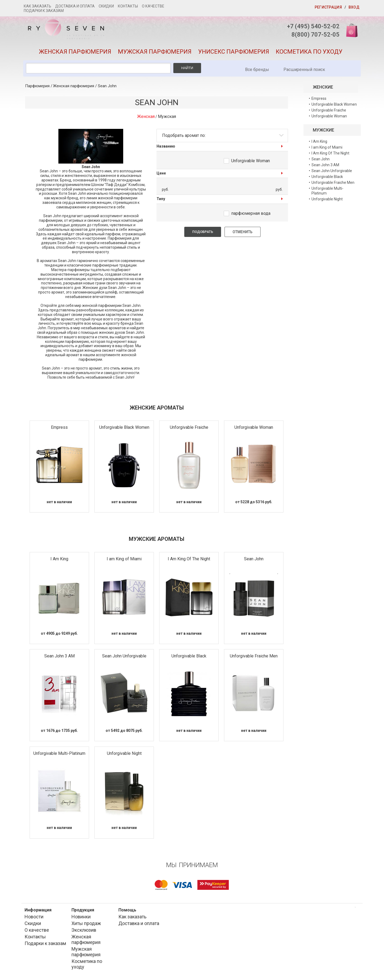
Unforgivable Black (189, 656)
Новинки (81, 917)
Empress (59, 427)
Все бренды (257, 70)
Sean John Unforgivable (124, 656)
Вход (354, 7)
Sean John (107, 86)
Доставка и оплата (75, 6)
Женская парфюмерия (75, 52)
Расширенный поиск (304, 70)
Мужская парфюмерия (155, 52)
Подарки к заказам (44, 11)
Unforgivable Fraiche (189, 427)
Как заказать (37, 6)
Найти (187, 68)
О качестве (153, 6)
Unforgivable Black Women (124, 427)
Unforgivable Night (124, 753)
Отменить (243, 232)
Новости (34, 917)
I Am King (59, 559)
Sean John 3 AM (59, 656)
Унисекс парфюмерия (234, 52)
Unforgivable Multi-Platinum (59, 753)
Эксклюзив (84, 930)
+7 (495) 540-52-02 (313, 26)
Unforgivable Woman (251, 161)
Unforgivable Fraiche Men (254, 656)
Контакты (128, 6)
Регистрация (328, 7)
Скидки (106, 6)
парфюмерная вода (251, 213)
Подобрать (203, 232)
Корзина (350, 30)
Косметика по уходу (309, 52)
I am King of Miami (124, 559)
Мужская (167, 116)
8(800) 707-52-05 (315, 35)
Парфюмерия (37, 86)
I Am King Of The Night (189, 559)
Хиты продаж (86, 923)
